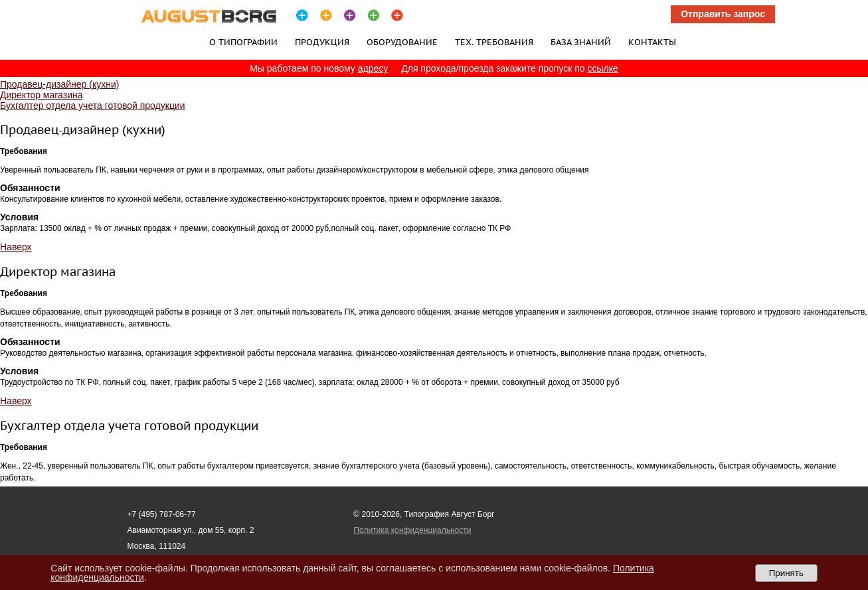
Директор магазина (41, 95)
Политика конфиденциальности (412, 530)
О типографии (243, 42)
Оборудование (402, 42)
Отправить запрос (723, 14)
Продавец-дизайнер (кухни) (59, 84)
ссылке (603, 68)
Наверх (16, 247)
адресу (373, 68)
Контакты (652, 42)
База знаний (581, 42)
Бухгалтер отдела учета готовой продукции (93, 106)
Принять (786, 573)
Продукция (322, 42)
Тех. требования (494, 42)
